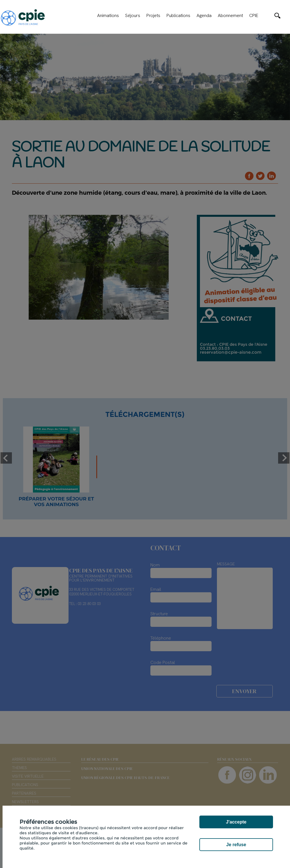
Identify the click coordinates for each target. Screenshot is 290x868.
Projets (153, 16)
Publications (178, 16)
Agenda (204, 16)
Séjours (133, 16)
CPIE (254, 16)
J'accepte (236, 822)
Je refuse (236, 845)
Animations (108, 16)
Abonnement (230, 16)
